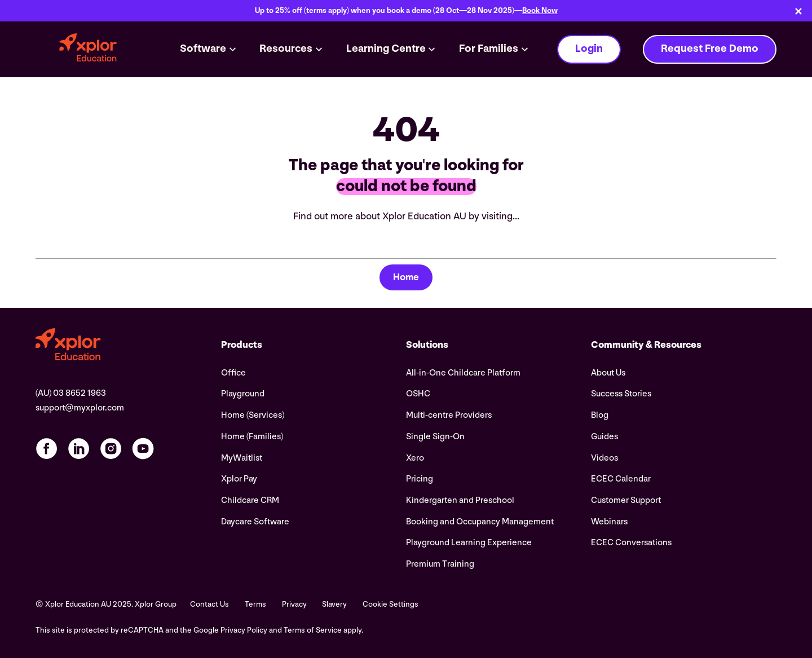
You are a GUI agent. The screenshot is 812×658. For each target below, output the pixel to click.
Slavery (334, 604)
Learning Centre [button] (386, 48)
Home (406, 277)
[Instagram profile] (111, 449)
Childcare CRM (250, 500)
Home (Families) (252, 437)
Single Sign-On (435, 437)
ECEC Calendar (621, 479)
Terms (255, 604)
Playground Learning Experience (469, 543)
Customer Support (626, 500)
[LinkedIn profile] (79, 449)
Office (233, 373)
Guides (604, 437)
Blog (600, 415)
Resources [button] (286, 48)
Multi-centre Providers (449, 415)
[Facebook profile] (47, 449)
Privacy (294, 604)
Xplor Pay (239, 479)
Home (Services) (253, 415)
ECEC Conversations (631, 543)
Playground (243, 394)
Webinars (609, 522)
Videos (604, 458)
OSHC (418, 394)
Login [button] (589, 48)
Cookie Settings (390, 604)
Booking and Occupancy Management (480, 522)
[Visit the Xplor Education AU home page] (128, 346)
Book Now (540, 11)
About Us (608, 373)
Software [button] (203, 48)
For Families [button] (489, 48)
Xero (415, 458)
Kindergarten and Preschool (460, 500)
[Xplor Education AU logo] (88, 49)
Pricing (420, 479)
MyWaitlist (242, 458)
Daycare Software (255, 522)
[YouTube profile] (143, 449)
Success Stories (621, 394)
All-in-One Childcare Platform (463, 373)
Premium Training (440, 564)
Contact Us (209, 604)
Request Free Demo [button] (710, 48)
